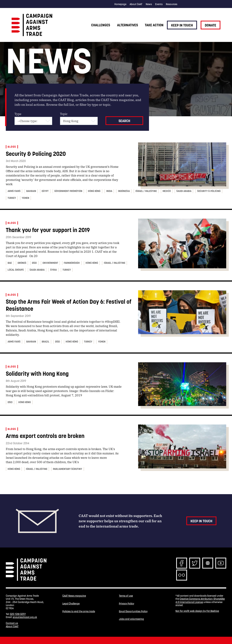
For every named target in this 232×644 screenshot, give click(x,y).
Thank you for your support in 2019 (48, 230)
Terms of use (126, 596)
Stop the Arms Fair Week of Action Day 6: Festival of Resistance (69, 305)
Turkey (12, 198)
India (109, 191)
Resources (172, 4)
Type (18, 114)
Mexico (167, 191)
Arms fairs (14, 191)
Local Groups (16, 270)
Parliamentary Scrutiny (68, 469)
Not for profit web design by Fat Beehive (197, 611)
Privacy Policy (127, 604)
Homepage (120, 4)
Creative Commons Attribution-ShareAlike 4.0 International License (200, 600)
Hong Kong (94, 191)
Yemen (25, 198)
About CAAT (136, 4)
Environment (50, 263)
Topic (64, 114)
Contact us (12, 623)
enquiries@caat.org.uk (25, 617)
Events (159, 4)
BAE (10, 263)
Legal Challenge (71, 604)
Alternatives (128, 25)
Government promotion (68, 191)
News (149, 4)
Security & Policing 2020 (36, 154)
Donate (211, 25)
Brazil (45, 342)
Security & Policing (209, 191)
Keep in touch (182, 25)
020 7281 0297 (18, 614)
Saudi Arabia (184, 191)
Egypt (45, 191)
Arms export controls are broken (45, 436)
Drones (22, 263)
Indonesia (124, 191)
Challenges (101, 25)
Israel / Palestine (146, 191)
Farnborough (72, 263)
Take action (154, 25)
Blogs (12, 147)
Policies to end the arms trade (79, 613)
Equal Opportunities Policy (133, 613)
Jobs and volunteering (131, 621)
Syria (53, 270)
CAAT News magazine (74, 596)
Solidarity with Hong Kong (37, 374)
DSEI (34, 263)
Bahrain (31, 191)
